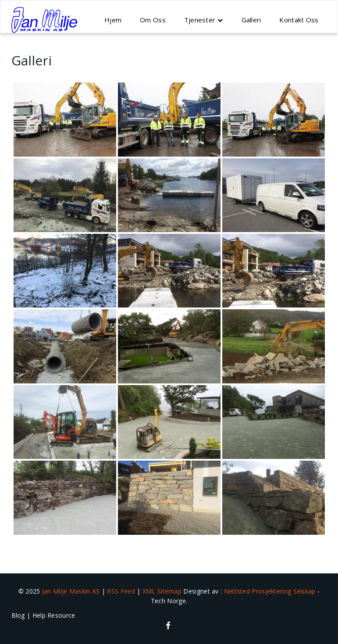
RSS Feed (122, 591)
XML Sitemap (163, 591)
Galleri (251, 20)
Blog (18, 615)
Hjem (113, 20)
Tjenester (200, 20)
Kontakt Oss (299, 20)
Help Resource (54, 615)
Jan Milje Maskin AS (71, 591)
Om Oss (153, 20)
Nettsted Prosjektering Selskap (271, 591)
